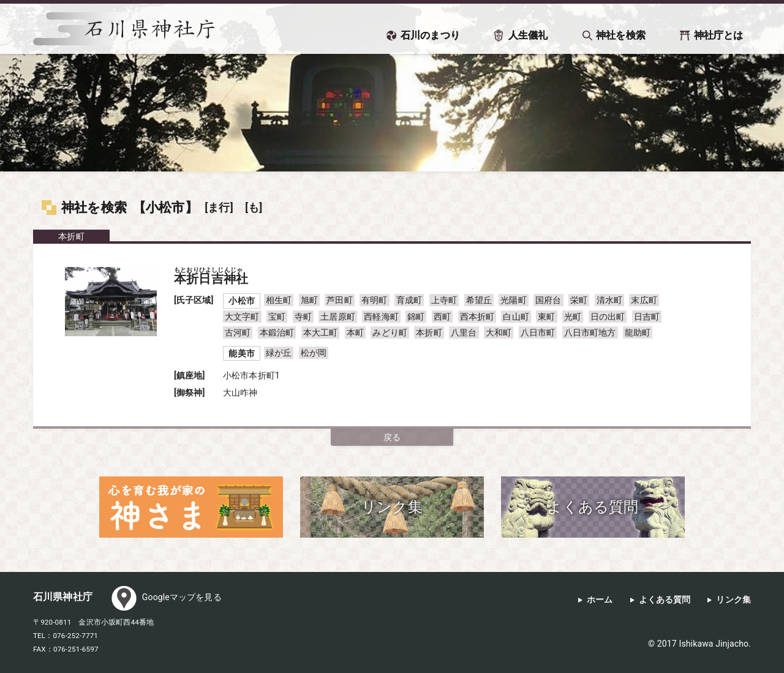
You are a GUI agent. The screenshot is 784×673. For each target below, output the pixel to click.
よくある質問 (665, 600)
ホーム (600, 600)
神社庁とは (719, 35)
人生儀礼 (528, 35)
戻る (392, 437)
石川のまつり (430, 35)
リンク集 (733, 600)
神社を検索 (621, 35)
